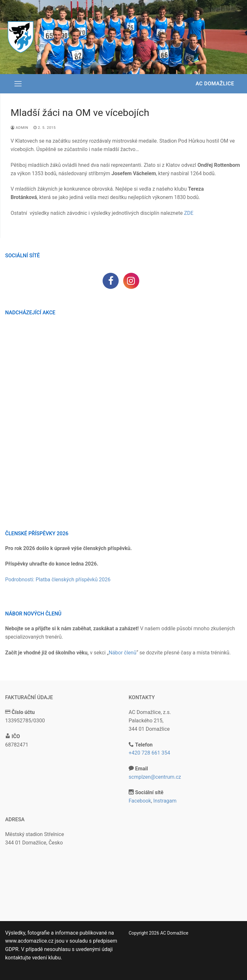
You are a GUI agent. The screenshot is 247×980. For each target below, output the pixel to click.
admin (19, 128)
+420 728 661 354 (149, 753)
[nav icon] (18, 84)
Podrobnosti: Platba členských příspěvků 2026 (58, 580)
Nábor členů (123, 653)
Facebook (140, 801)
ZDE (189, 213)
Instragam (165, 801)
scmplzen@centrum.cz (155, 777)
